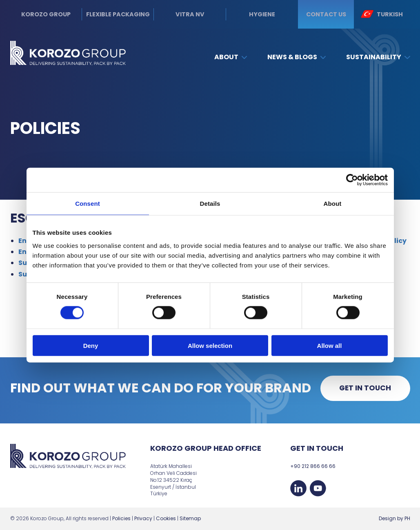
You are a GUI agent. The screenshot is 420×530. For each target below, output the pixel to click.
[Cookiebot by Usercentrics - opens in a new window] (352, 180)
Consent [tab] (88, 204)
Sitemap (190, 518)
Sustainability (378, 57)
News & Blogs (297, 57)
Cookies (166, 518)
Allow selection (210, 345)
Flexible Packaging (118, 14)
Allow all (330, 345)
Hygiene (262, 14)
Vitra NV (190, 14)
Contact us (326, 14)
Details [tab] (210, 204)
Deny (91, 345)
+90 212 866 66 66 (313, 466)
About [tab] (333, 204)
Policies (121, 518)
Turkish (382, 14)
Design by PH (394, 518)
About (231, 57)
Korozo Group (46, 14)
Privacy (143, 518)
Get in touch (365, 388)
